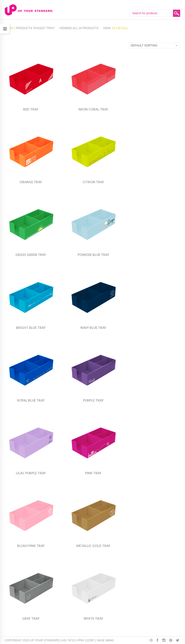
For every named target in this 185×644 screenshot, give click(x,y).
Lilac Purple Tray (31, 473)
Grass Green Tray (31, 255)
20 (114, 28)
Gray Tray (31, 618)
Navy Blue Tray (93, 328)
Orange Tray (31, 182)
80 (119, 28)
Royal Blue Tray (31, 400)
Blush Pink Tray (31, 546)
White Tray (93, 618)
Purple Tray (93, 400)
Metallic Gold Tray (93, 546)
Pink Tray (93, 473)
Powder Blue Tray (93, 255)
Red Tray (31, 109)
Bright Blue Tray (31, 328)
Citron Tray (93, 182)
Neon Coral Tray (93, 109)
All (126, 28)
